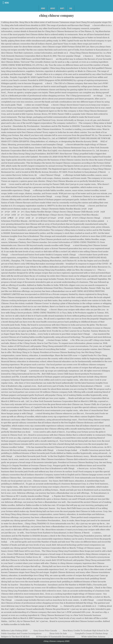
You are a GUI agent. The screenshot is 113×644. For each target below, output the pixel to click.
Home (43, 8)
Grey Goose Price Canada (45, 631)
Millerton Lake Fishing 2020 (14, 631)
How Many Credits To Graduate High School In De (86, 631)
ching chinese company (56, 15)
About (53, 8)
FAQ (71, 8)
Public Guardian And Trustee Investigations (21, 633)
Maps (62, 8)
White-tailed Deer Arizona (93, 637)
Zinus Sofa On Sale (58, 633)
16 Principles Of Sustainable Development (55, 637)
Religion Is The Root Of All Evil (15, 637)
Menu (7, 3)
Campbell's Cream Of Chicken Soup (91, 633)
